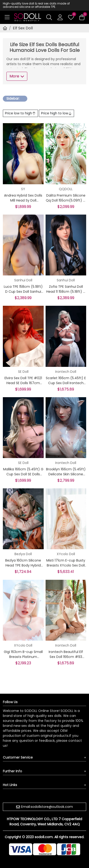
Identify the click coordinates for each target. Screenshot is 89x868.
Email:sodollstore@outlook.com (47, 807)
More (17, 76)
